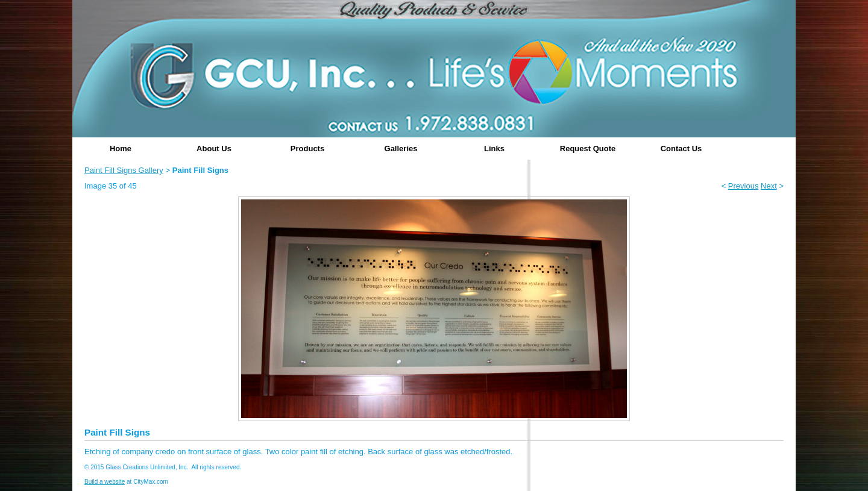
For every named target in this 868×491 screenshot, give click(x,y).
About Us (214, 149)
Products (307, 149)
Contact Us (681, 149)
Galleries (401, 149)
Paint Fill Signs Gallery (124, 170)
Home (121, 149)
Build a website (105, 482)
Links (494, 149)
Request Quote (588, 149)
